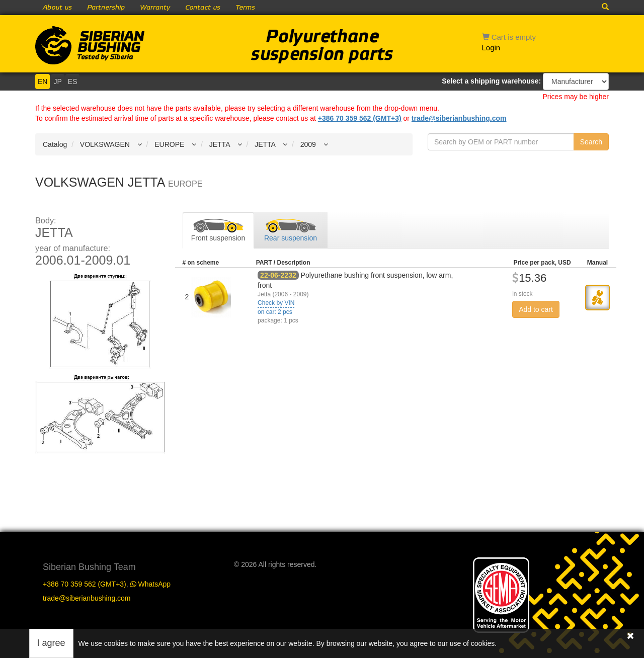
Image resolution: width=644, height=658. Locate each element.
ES (73, 81)
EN (43, 81)
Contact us (203, 8)
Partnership (106, 8)
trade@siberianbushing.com (459, 118)
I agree (51, 643)
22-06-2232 (278, 275)
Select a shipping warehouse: (491, 81)
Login (491, 48)
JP (57, 81)
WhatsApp (150, 584)
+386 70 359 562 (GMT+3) (360, 118)
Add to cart (536, 309)
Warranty (155, 8)
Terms (245, 8)
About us (57, 8)
